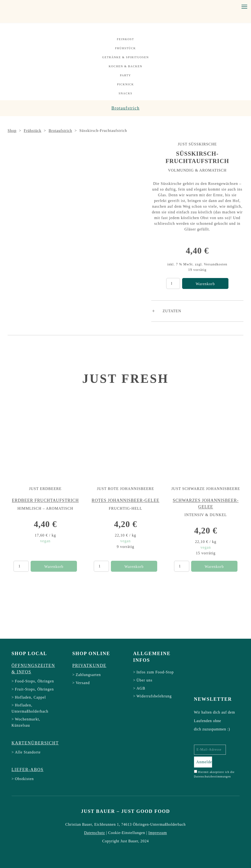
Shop (12, 131)
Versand (83, 683)
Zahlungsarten (88, 675)
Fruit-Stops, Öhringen (34, 689)
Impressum (158, 833)
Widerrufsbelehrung (154, 696)
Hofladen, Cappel (31, 697)
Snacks (125, 93)
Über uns (144, 680)
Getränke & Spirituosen (125, 57)
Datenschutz (95, 833)
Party (125, 75)
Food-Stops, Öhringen (35, 681)
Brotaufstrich (125, 108)
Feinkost (125, 39)
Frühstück (126, 48)
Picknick (125, 84)
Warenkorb (205, 284)
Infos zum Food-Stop (155, 672)
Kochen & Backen (126, 66)
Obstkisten (24, 779)
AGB (141, 688)
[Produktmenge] (173, 283)
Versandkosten (216, 264)
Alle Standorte (28, 752)
